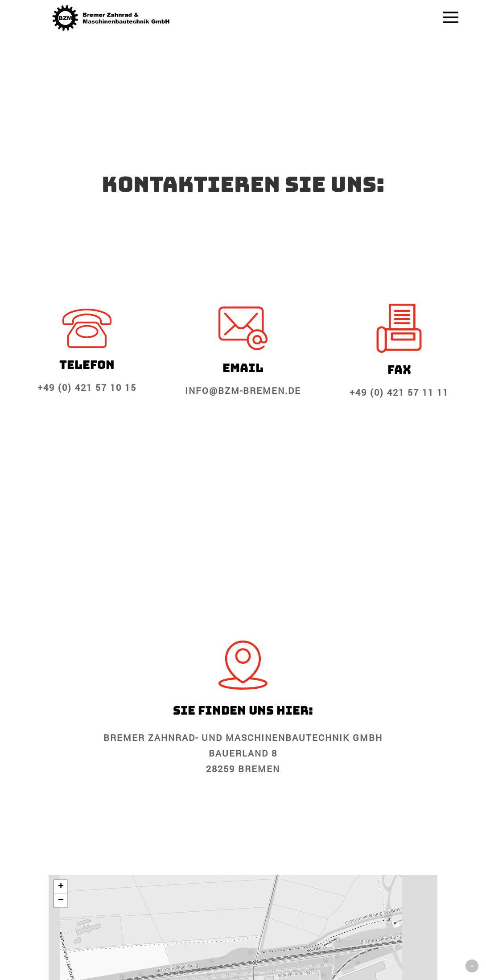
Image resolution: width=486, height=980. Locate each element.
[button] (61, 887)
